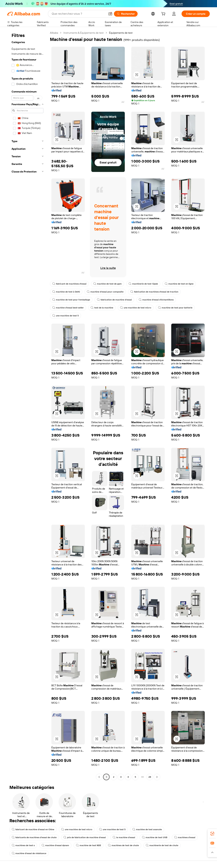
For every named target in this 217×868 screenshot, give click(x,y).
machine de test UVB (155, 837)
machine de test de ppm (108, 284)
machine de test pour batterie (175, 308)
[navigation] (27, 405)
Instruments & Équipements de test (84, 33)
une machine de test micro (136, 308)
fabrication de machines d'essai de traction (154, 292)
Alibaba (54, 33)
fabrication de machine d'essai (114, 300)
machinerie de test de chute (162, 845)
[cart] (164, 14)
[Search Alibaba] (78, 14)
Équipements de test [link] (121, 33)
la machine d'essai (124, 837)
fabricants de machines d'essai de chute (34, 837)
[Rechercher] (126, 14)
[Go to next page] (157, 777)
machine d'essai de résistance (29, 853)
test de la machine (102, 308)
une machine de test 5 (65, 316)
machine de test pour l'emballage (71, 300)
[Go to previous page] (99, 777)
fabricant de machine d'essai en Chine (33, 829)
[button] (110, 14)
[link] (212, 834)
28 (150, 777)
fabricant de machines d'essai (69, 284)
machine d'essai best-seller (68, 308)
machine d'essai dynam (55, 845)
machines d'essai (185, 837)
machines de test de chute (123, 845)
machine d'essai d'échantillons (156, 300)
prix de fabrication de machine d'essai (85, 837)
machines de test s (23, 845)
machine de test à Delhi (66, 292)
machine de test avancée (147, 829)
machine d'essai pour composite (105, 292)
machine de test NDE (89, 845)
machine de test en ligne (179, 284)
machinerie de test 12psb (143, 284)
